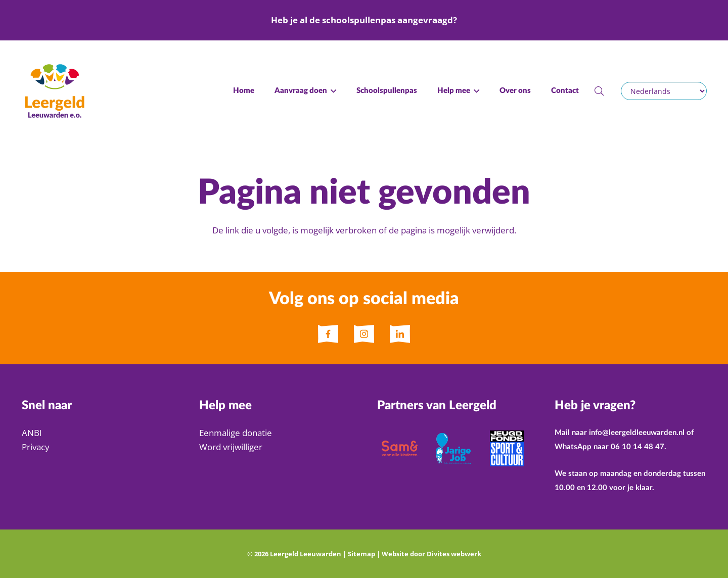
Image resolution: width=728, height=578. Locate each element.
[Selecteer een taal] (664, 91)
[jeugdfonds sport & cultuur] (507, 448)
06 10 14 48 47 (638, 447)
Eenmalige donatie (236, 433)
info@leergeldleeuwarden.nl (637, 433)
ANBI (32, 433)
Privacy (36, 447)
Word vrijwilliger (231, 447)
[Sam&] (400, 448)
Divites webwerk (454, 554)
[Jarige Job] (453, 448)
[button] (332, 91)
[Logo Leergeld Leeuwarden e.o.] (55, 91)
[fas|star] (328, 334)
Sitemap (361, 554)
